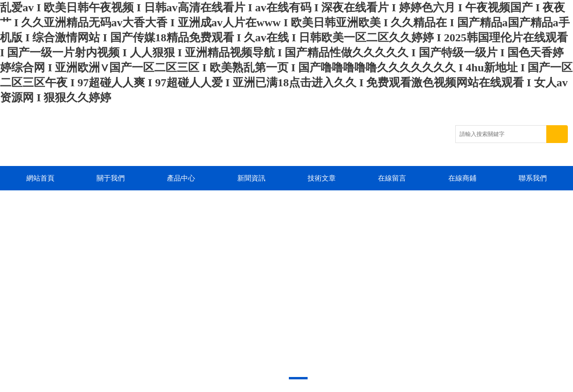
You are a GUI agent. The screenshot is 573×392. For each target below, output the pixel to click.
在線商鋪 (462, 178)
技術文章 (322, 178)
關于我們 (111, 178)
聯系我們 (533, 178)
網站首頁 (40, 178)
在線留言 (392, 178)
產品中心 (181, 178)
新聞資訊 (251, 178)
